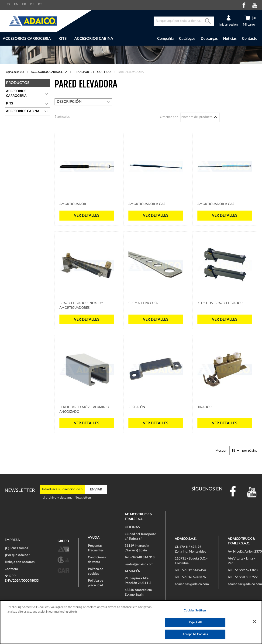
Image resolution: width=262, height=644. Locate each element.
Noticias (230, 39)
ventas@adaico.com (139, 564)
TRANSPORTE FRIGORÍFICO (93, 72)
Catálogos (187, 39)
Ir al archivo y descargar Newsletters (66, 498)
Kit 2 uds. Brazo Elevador (220, 303)
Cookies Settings (195, 611)
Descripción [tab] (69, 102)
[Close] (255, 622)
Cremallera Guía (143, 303)
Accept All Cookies (195, 634)
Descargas (209, 39)
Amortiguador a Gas (147, 204)
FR (24, 4)
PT (40, 4)
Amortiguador (73, 204)
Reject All (195, 622)
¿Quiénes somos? (17, 548)
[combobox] (184, 21)
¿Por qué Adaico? (17, 555)
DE (32, 4)
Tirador (205, 407)
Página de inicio (15, 72)
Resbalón (137, 407)
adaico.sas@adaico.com (192, 584)
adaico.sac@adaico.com (245, 584)
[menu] (73, 39)
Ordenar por (169, 117)
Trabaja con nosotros (20, 562)
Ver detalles (87, 215)
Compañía (165, 39)
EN (16, 4)
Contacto (250, 39)
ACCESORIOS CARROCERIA (49, 72)
